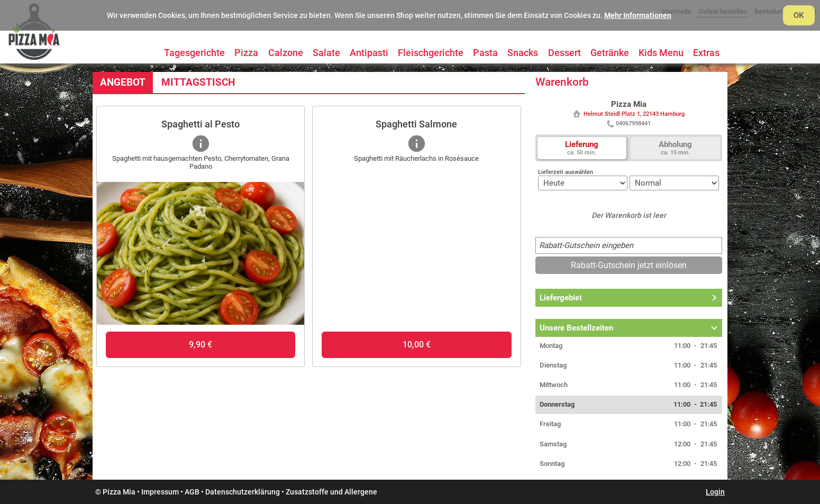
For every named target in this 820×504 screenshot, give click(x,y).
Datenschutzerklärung (243, 492)
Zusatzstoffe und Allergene (331, 492)
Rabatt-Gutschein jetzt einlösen (629, 265)
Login (715, 492)
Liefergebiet (561, 298)
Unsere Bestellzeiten (576, 328)
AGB (192, 492)
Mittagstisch (198, 82)
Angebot (123, 82)
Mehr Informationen (638, 15)
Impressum (160, 492)
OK (799, 15)
